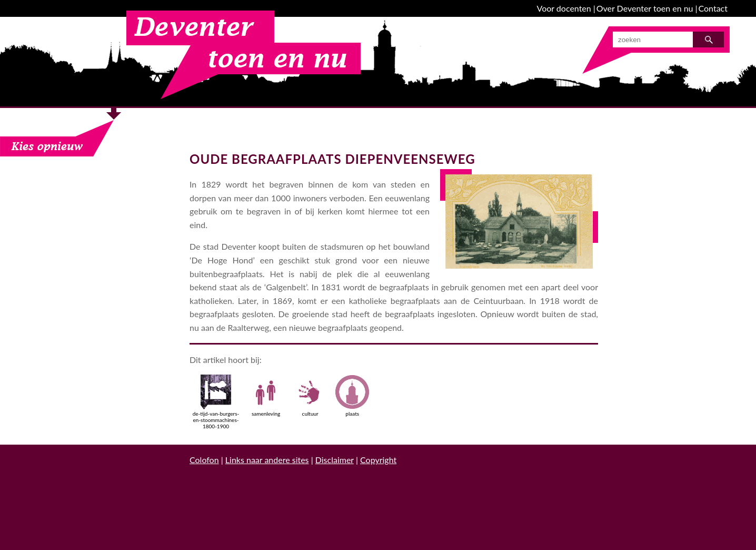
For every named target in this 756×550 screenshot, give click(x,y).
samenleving (266, 396)
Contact (713, 8)
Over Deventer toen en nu (645, 8)
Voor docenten (564, 8)
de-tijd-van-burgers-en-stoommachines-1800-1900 (216, 402)
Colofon (204, 460)
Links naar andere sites (267, 460)
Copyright (378, 460)
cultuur (310, 396)
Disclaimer (335, 460)
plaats (352, 396)
